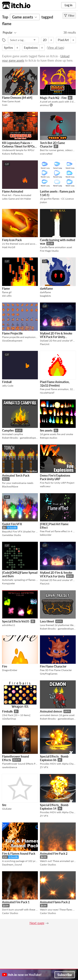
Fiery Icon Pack (12, 240)
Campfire (8, 430)
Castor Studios (48, 865)
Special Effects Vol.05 (16, 621)
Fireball (7, 382)
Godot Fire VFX (12, 524)
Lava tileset (47, 621)
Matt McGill (9, 247)
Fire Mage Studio (49, 251)
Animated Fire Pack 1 (16, 902)
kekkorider (46, 535)
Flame (6, 289)
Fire (5, 666)
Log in (69, 5)
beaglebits (45, 296)
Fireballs (7, 711)
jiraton (43, 202)
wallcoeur (45, 486)
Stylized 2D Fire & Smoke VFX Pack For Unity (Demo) (56, 337)
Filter (69, 16)
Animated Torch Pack (16, 475)
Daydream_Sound (12, 865)
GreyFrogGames (49, 674)
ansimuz (44, 105)
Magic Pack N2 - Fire (53, 98)
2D (45, 40)
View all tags (56, 48)
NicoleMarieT (47, 393)
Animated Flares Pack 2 (55, 902)
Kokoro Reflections (13, 154)
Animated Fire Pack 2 (54, 854)
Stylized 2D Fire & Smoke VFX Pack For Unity (56, 574)
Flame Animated (13, 191)
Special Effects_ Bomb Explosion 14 (54, 807)
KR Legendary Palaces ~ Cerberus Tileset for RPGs (18, 145)
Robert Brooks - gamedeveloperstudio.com (20, 438)
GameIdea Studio (12, 535)
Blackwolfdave (10, 486)
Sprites (8, 48)
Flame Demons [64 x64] (17, 98)
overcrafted (46, 154)
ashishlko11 (9, 625)
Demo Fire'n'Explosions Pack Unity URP (55, 477)
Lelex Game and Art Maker (17, 199)
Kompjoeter (9, 583)
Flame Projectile (12, 333)
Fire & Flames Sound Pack (19, 854)
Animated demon (51, 711)
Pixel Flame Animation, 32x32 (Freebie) (55, 384)
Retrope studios (49, 438)
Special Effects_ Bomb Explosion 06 (54, 758)
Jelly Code (8, 386)
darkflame (46, 289)
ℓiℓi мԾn (7, 296)
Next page (37, 923)
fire (4, 805)
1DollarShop (9, 719)
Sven (5, 105)
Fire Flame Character (53, 666)
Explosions (31, 48)
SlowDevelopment (12, 341)
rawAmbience (10, 767)
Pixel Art (63, 40)
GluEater (7, 809)
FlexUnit (45, 344)
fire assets (46, 430)
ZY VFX (44, 767)
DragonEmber (10, 670)
